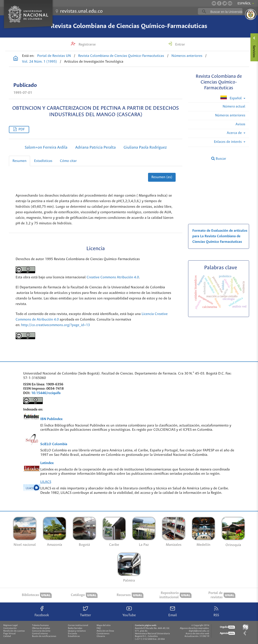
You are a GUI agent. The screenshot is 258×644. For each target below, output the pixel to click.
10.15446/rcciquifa (46, 393)
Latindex (47, 463)
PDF (22, 129)
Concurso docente (41, 631)
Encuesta (72, 634)
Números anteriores (187, 56)
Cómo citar (68, 161)
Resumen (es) (162, 177)
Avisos (240, 124)
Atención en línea (105, 631)
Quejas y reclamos (77, 631)
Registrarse (87, 45)
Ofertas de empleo (41, 628)
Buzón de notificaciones (44, 636)
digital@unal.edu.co (199, 631)
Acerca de (235, 133)
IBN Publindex (51, 419)
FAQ (99, 628)
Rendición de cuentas (14, 631)
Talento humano (40, 625)
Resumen (19, 161)
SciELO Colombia (54, 444)
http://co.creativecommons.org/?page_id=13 (56, 325)
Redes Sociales (75, 628)
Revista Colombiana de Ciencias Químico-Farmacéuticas (129, 26)
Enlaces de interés (228, 142)
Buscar (219, 159)
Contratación (10, 628)
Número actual (234, 107)
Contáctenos (103, 634)
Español (231, 98)
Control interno (40, 634)
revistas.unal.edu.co (81, 11)
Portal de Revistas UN (54, 56)
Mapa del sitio (104, 625)
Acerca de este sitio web (197, 634)
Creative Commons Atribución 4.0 (113, 277)
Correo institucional (78, 625)
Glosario (101, 636)
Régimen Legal (10, 625)
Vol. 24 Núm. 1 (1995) (40, 62)
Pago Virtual (9, 634)
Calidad (7, 636)
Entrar (180, 45)
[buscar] (227, 12)
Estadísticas (43, 161)
